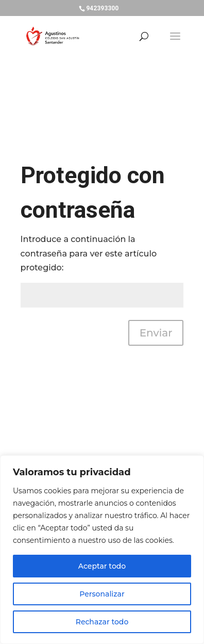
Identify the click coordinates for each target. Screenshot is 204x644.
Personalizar (102, 594)
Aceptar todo (102, 566)
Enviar (156, 333)
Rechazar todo (102, 622)
